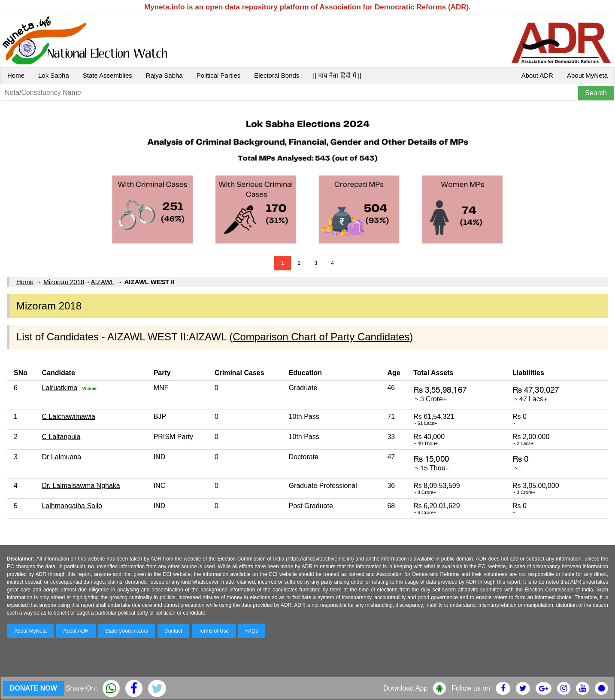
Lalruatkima (59, 388)
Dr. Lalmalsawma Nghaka (81, 486)
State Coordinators (127, 631)
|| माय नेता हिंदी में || (337, 75)
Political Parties (219, 75)
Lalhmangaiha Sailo (72, 506)
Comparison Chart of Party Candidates (321, 337)
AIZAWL (102, 282)
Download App (405, 688)
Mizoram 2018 (64, 282)
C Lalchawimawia (68, 417)
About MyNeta (587, 75)
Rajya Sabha (164, 75)
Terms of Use (214, 631)
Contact (173, 631)
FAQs (251, 631)
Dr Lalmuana (61, 457)
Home (16, 75)
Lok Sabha (54, 75)
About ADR (537, 75)
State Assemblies (108, 75)
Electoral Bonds (277, 75)
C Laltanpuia (61, 437)
